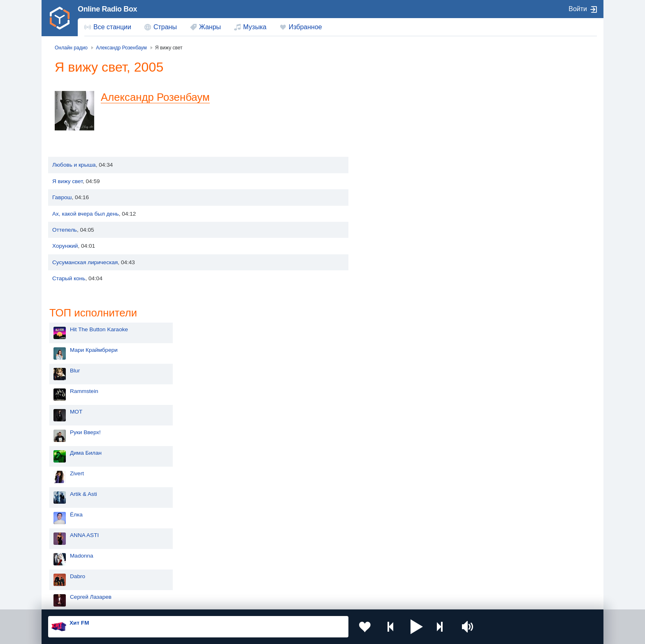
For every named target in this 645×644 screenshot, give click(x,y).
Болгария (407, 549)
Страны (165, 27)
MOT (382, 164)
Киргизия (74, 549)
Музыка (255, 27)
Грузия (182, 577)
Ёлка (382, 267)
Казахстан (408, 536)
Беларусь (75, 577)
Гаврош (62, 197)
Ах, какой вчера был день (86, 214)
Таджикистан (190, 549)
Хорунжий (65, 246)
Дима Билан (391, 206)
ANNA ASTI (390, 288)
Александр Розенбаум (155, 97)
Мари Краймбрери (399, 103)
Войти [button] (578, 9)
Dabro (383, 329)
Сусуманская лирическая (85, 262)
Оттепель (65, 230)
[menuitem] (108, 27)
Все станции (112, 27)
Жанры (210, 27)
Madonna (387, 308)
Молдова (296, 536)
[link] (60, 18)
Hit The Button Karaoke (405, 82)
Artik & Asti (389, 247)
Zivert (383, 226)
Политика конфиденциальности (230, 600)
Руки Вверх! (391, 185)
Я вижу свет (67, 181)
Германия (407, 577)
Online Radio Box (107, 9)
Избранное (305, 27)
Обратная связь (292, 600)
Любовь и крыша (74, 165)
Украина (184, 536)
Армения (296, 549)
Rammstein (390, 144)
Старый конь (69, 278)
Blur (381, 123)
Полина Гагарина (398, 370)
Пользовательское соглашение (150, 600)
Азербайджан (302, 577)
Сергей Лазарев (396, 350)
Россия (72, 536)
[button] (417, 627)
